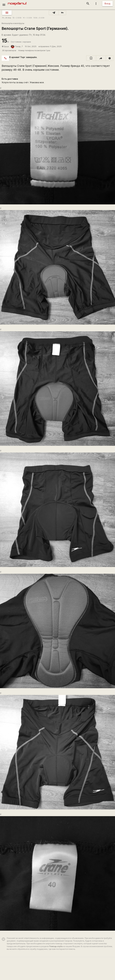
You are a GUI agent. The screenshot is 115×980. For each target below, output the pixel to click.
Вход (108, 4)
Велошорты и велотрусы (13, 23)
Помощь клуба (56, 946)
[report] (110, 58)
